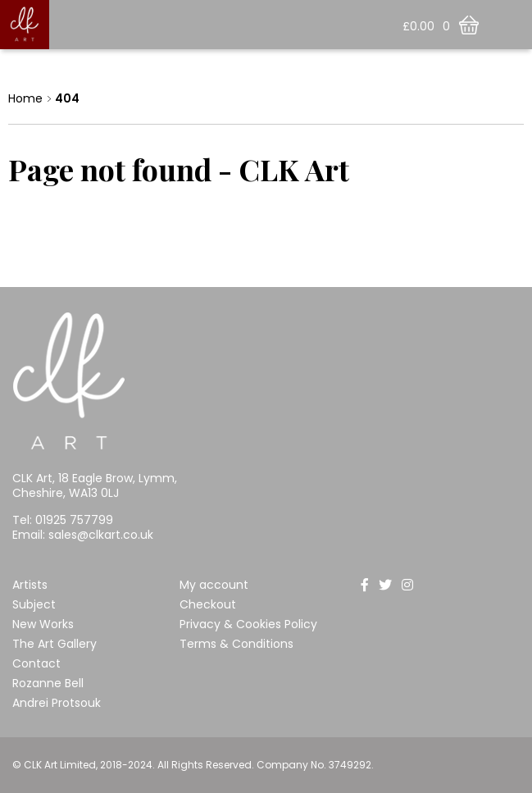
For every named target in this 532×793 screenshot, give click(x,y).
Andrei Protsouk (57, 703)
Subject (34, 604)
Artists (30, 585)
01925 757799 (74, 520)
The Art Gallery (55, 644)
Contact (36, 663)
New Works (43, 624)
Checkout (208, 604)
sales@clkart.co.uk (101, 535)
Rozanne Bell (48, 683)
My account (214, 585)
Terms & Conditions (236, 644)
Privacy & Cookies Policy (248, 624)
